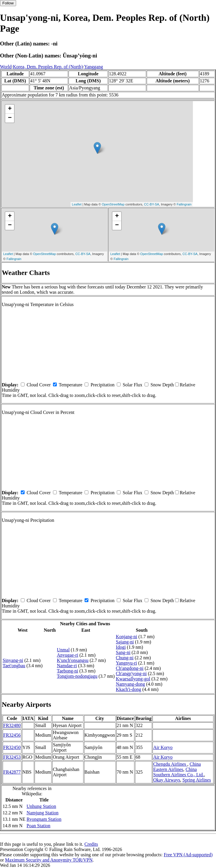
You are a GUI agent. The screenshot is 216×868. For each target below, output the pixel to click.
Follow (8, 3)
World (6, 67)
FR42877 (12, 772)
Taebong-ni (67, 671)
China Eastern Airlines (177, 767)
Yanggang (94, 67)
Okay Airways (167, 780)
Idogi (121, 647)
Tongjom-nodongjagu (77, 676)
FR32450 (12, 747)
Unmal (63, 650)
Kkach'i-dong (128, 689)
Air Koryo (163, 747)
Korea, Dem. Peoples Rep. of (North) (48, 67)
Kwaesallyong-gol (133, 679)
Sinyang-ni (13, 660)
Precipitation (102, 385)
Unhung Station (41, 806)
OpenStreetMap (113, 204)
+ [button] (10, 109)
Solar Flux (132, 385)
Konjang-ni (127, 637)
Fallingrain (184, 204)
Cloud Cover (39, 385)
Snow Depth (162, 385)
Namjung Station (43, 813)
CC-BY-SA (152, 204)
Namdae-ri (67, 666)
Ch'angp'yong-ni (131, 673)
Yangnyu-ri (126, 663)
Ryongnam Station (44, 819)
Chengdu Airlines (170, 764)
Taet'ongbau (14, 666)
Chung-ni (125, 658)
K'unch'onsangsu (73, 660)
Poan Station (38, 826)
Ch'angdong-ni (130, 668)
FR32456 (12, 735)
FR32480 (12, 725)
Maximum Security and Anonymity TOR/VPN (49, 860)
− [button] (10, 118)
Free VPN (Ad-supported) (188, 855)
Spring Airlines (197, 780)
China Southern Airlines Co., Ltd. (178, 772)
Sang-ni (123, 652)
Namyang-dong (131, 684)
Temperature (71, 385)
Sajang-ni (125, 642)
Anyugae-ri (67, 655)
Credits (91, 844)
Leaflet (77, 204)
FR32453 (12, 757)
